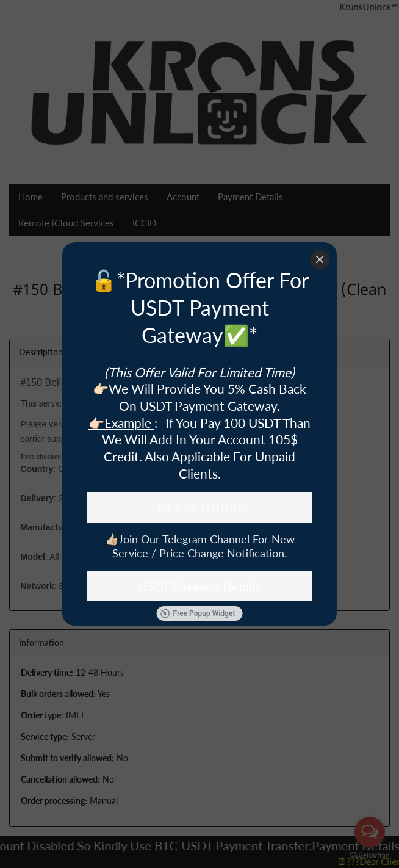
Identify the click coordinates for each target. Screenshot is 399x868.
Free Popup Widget (198, 613)
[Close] (320, 259)
